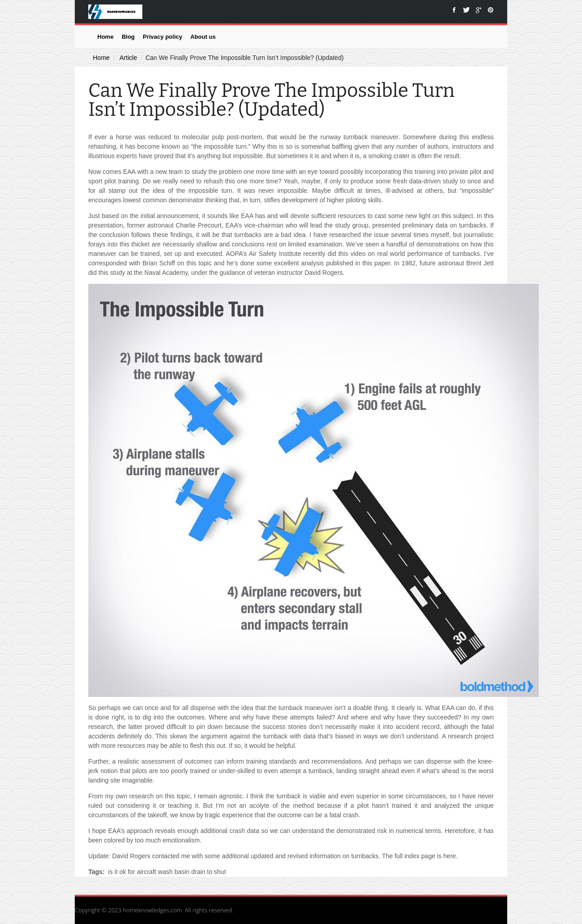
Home (105, 37)
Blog (128, 37)
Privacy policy (162, 37)
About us (203, 37)
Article (128, 58)
